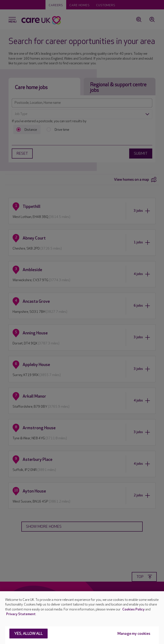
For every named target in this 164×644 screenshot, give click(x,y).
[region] (82, 618)
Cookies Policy (133, 609)
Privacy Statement (21, 614)
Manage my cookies (134, 634)
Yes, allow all (29, 634)
